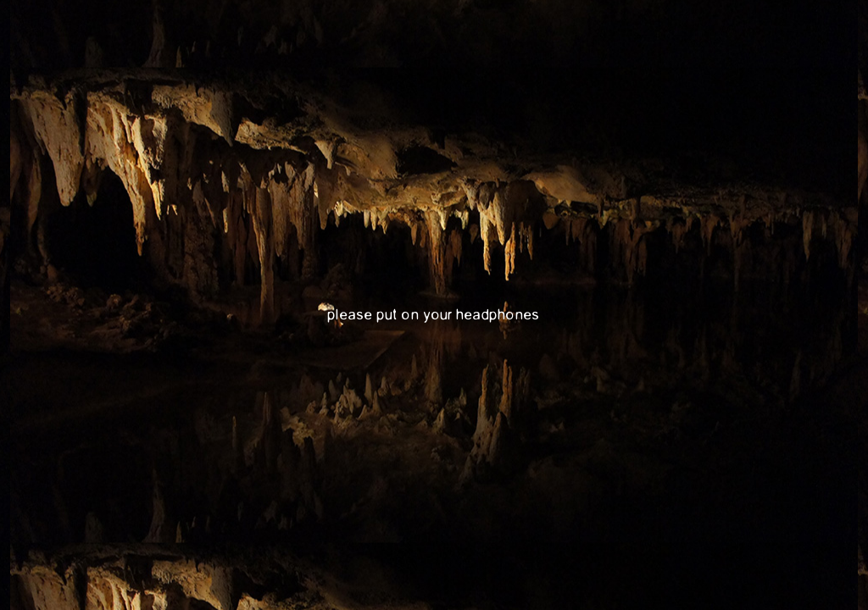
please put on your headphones (434, 315)
